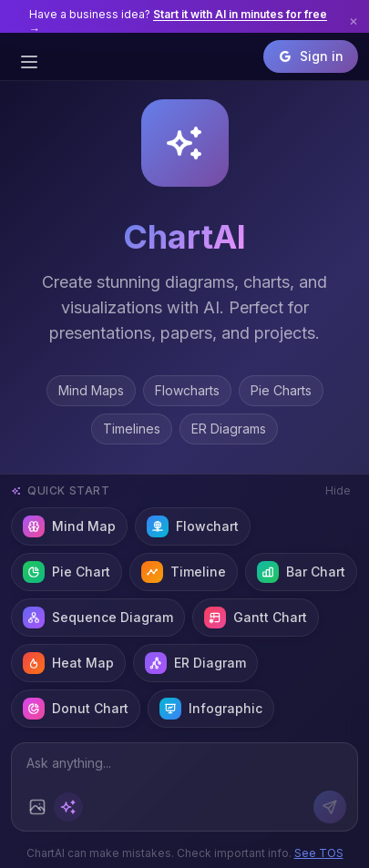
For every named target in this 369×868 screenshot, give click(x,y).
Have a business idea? (178, 21)
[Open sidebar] (29, 62)
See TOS (319, 853)
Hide (338, 490)
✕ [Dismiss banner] (354, 21)
